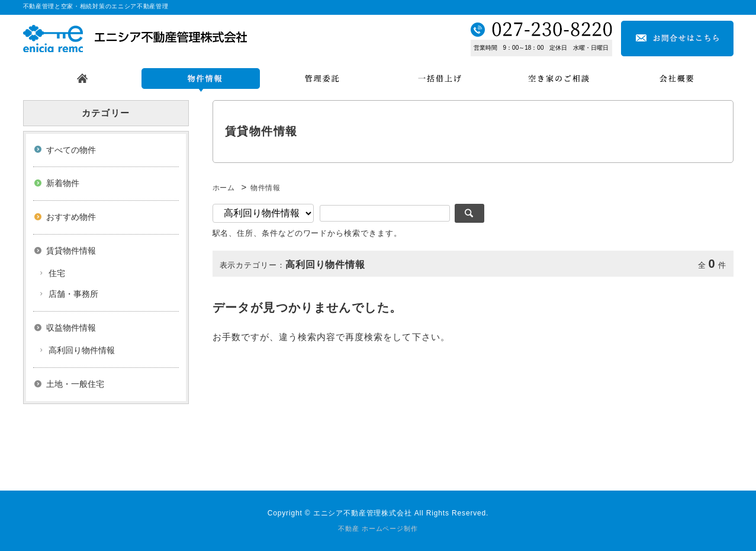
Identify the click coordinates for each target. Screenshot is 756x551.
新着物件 (63, 183)
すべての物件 (71, 150)
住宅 (57, 273)
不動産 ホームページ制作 (378, 528)
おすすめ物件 (71, 217)
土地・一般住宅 (75, 384)
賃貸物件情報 (71, 251)
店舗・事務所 (73, 294)
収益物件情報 (71, 328)
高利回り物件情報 (82, 350)
